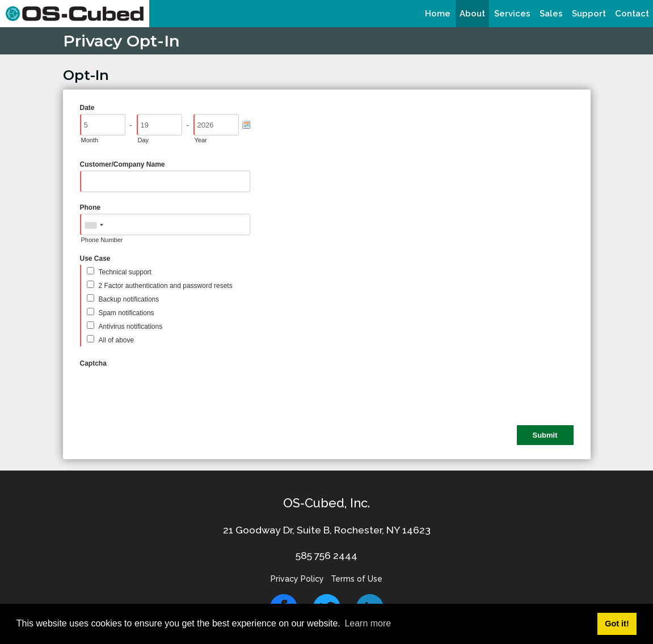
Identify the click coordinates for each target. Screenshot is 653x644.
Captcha (93, 363)
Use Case (95, 259)
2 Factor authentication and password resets (166, 286)
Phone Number (102, 240)
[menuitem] (438, 14)
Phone (90, 207)
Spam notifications (127, 313)
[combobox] (94, 225)
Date (87, 108)
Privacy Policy (297, 579)
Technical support (125, 272)
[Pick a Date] (246, 125)
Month (90, 140)
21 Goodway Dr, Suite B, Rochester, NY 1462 (324, 530)
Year (201, 140)
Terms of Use (357, 579)
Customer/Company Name (123, 164)
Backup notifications (129, 299)
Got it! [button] (617, 624)
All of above (117, 340)
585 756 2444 (326, 555)
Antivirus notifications (131, 327)
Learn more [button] (368, 623)
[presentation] (166, 392)
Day (144, 140)
